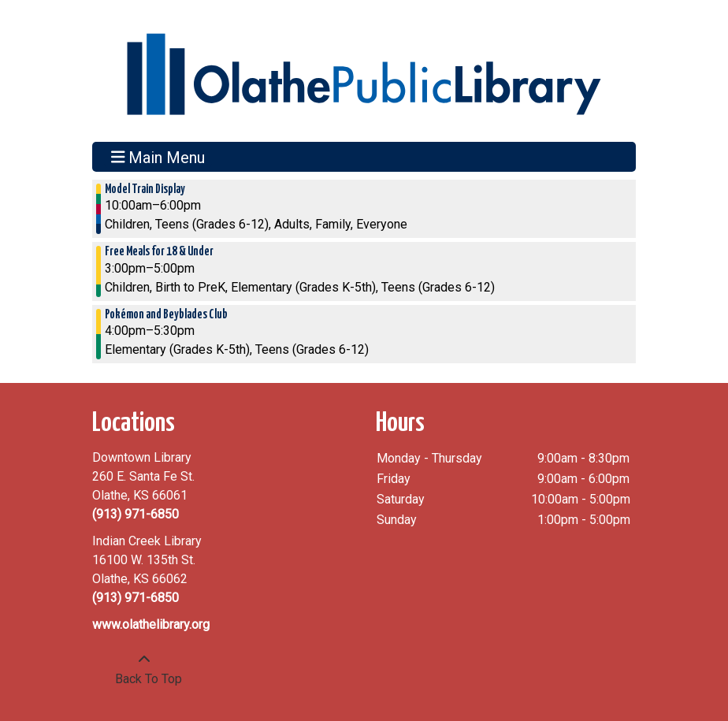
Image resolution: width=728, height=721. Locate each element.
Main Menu (158, 157)
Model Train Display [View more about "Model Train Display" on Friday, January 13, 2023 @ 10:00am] (145, 190)
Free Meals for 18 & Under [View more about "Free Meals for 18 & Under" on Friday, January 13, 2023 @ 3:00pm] (159, 252)
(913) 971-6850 (136, 514)
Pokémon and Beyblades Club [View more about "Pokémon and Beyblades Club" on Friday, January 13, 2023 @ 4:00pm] (166, 315)
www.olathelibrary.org (151, 624)
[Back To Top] (144, 670)
